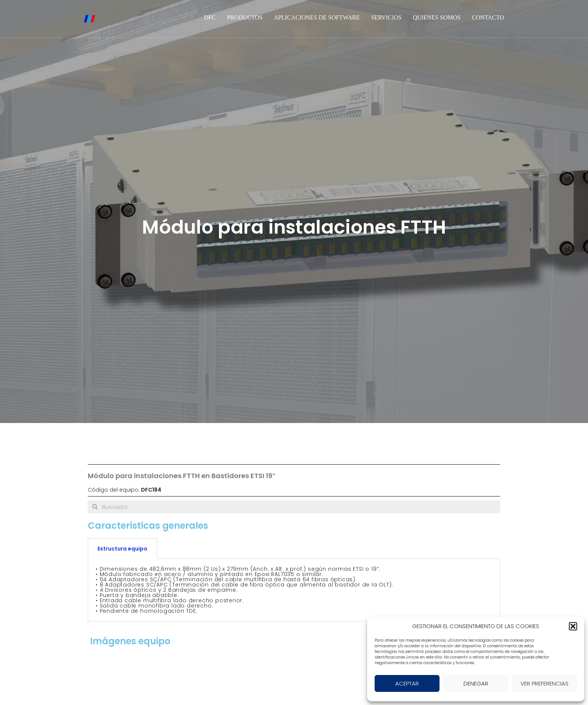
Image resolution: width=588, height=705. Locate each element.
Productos (245, 17)
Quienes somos (437, 17)
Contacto (488, 17)
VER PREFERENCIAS (544, 683)
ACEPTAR (407, 683)
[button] (573, 626)
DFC (210, 17)
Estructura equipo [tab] (122, 549)
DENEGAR (476, 683)
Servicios (386, 17)
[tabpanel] (294, 590)
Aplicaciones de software (317, 17)
